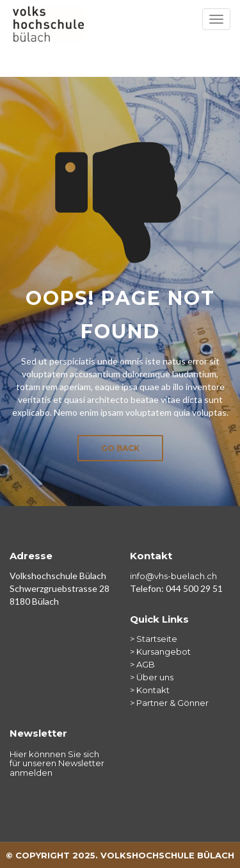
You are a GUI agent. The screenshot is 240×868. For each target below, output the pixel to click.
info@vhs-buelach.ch (173, 576)
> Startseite (154, 639)
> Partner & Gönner (169, 703)
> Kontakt (150, 690)
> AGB (142, 664)
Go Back (120, 448)
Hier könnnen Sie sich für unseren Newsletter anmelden (57, 763)
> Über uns (152, 677)
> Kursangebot (160, 651)
